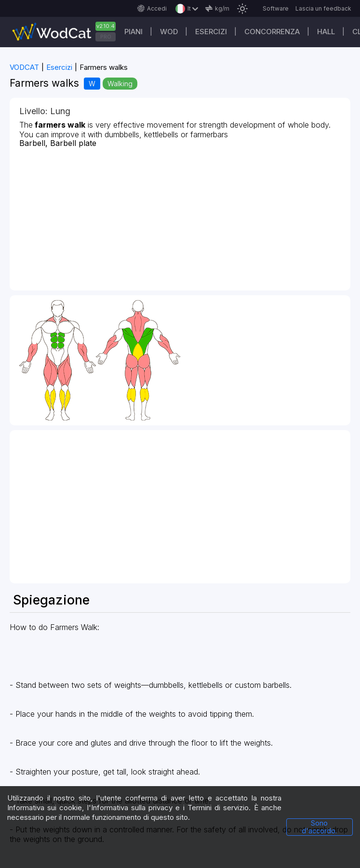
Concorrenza (272, 32)
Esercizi (211, 32)
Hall (326, 32)
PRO (106, 37)
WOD (169, 32)
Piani (133, 32)
